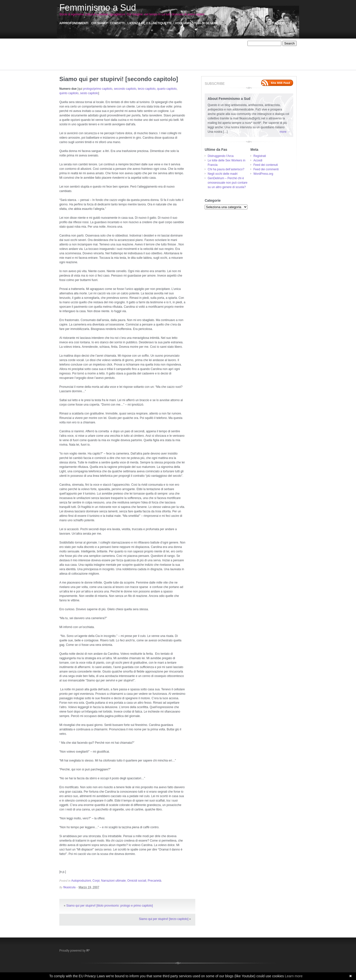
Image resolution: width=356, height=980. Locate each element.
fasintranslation (234, 48)
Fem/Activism (68, 52)
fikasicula (69, 887)
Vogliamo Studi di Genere (197, 23)
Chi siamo (99, 23)
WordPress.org (263, 174)
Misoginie (128, 52)
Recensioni (97, 61)
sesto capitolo (89, 93)
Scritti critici (125, 61)
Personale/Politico (171, 57)
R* (88, 951)
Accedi (292, 23)
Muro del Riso (146, 52)
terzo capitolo (147, 89)
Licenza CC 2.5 (139, 23)
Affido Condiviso (106, 44)
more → (285, 132)
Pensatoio (150, 57)
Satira (111, 61)
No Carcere (222, 52)
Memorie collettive (107, 52)
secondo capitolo (125, 89)
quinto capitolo (69, 93)
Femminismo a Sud (98, 8)
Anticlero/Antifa (218, 44)
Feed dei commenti (266, 169)
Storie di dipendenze (191, 61)
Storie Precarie (217, 61)
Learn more (294, 976)
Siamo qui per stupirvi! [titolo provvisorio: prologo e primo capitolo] (110, 906)
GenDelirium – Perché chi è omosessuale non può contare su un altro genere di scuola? (228, 183)
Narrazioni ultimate (171, 52)
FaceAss (215, 48)
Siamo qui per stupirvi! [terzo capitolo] (164, 919)
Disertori (177, 48)
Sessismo (153, 61)
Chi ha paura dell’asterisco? (226, 169)
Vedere (86, 66)
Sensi (139, 61)
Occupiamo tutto (81, 57)
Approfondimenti (74, 23)
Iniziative (86, 52)
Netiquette (163, 23)
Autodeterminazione (73, 48)
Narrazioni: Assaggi (199, 52)
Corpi (139, 48)
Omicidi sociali (105, 57)
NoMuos (238, 52)
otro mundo (125, 57)
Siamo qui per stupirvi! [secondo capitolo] (119, 79)
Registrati (278, 23)
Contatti (117, 23)
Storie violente (69, 66)
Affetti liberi (85, 44)
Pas (138, 57)
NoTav (64, 57)
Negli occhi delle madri (223, 174)
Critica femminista (157, 48)
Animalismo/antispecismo (136, 44)
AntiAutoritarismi (194, 44)
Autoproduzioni (99, 48)
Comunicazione (122, 48)
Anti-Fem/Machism (168, 44)
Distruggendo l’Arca (221, 156)
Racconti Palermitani (73, 61)
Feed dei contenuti (266, 165)
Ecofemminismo (196, 48)
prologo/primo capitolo (98, 89)
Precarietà (193, 57)
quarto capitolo (167, 89)
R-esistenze (211, 57)
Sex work (168, 61)
